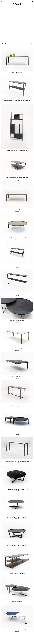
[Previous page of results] (10, 601)
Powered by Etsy (17, 641)
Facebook (17, 626)
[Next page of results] (24, 601)
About (17, 616)
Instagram (17, 628)
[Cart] (32, 2)
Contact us (17, 618)
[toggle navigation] (2, 2)
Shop (17, 613)
